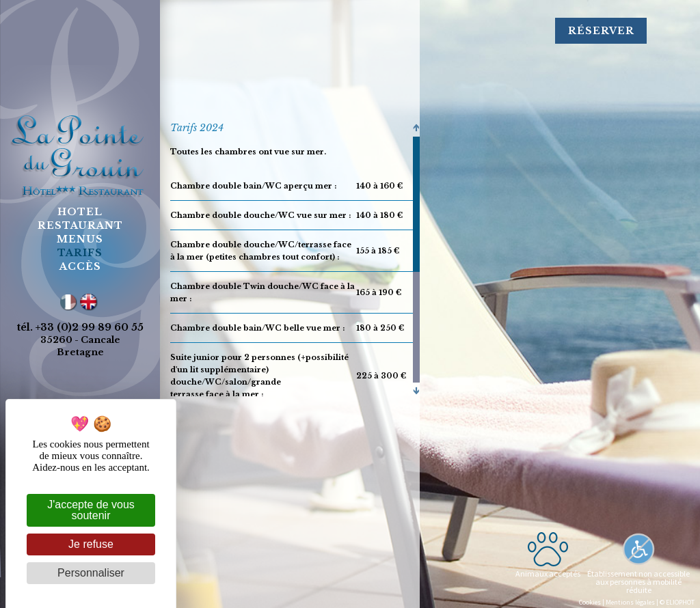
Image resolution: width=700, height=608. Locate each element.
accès (80, 266)
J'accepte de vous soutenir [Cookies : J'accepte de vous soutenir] (91, 510)
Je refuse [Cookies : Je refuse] (91, 544)
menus (80, 239)
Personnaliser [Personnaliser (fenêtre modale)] (91, 573)
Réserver (601, 31)
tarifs (80, 253)
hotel (80, 212)
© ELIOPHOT (677, 602)
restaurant (80, 225)
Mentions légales (630, 602)
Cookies (590, 602)
